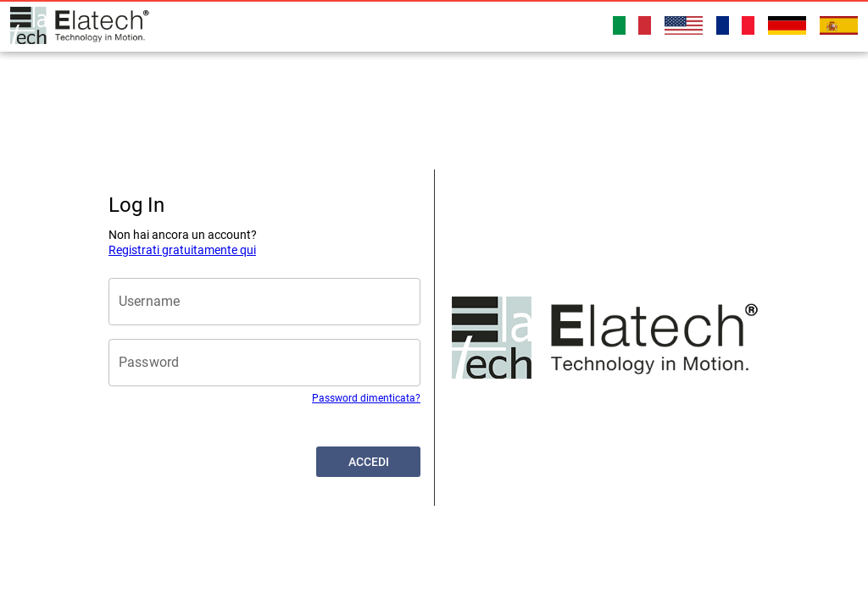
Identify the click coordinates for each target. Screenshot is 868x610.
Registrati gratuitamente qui (182, 250)
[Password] (264, 363)
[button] (368, 462)
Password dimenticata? (366, 398)
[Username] (264, 302)
